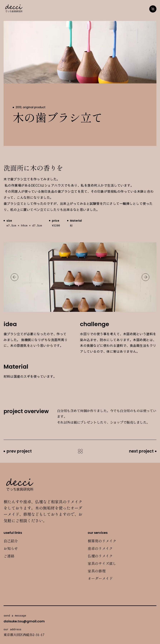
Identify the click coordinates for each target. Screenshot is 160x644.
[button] (14, 277)
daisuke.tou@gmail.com (24, 621)
